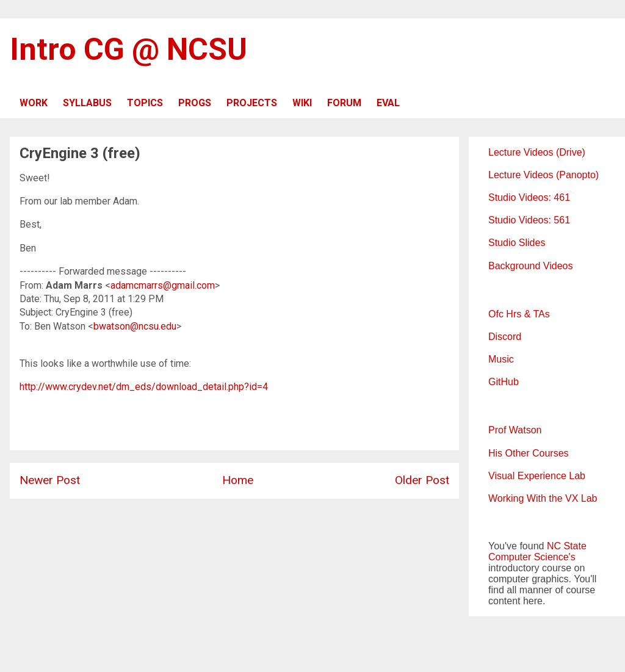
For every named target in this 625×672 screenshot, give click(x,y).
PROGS (195, 103)
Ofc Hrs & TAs (519, 314)
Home (238, 480)
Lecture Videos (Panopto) (544, 175)
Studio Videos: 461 (529, 197)
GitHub (504, 382)
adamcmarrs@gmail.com (163, 285)
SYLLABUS (87, 103)
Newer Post (50, 480)
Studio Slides (517, 243)
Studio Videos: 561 (529, 220)
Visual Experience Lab (537, 476)
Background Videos (530, 266)
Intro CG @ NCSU (128, 49)
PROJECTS (252, 103)
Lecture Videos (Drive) (537, 152)
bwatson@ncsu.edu (135, 326)
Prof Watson (515, 430)
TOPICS (145, 103)
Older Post (422, 480)
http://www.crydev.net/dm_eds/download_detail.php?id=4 (144, 387)
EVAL (388, 103)
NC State (567, 546)
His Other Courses (529, 453)
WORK (34, 103)
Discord (505, 337)
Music (501, 359)
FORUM (344, 103)
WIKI (302, 103)
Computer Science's (532, 557)
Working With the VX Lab (543, 498)
